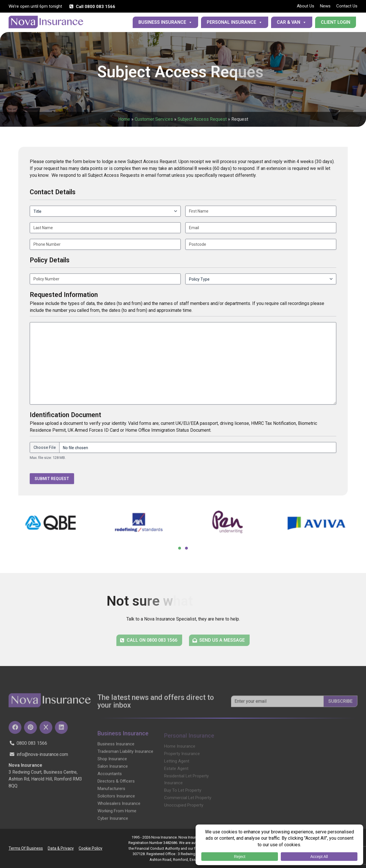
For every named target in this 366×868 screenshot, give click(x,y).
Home (124, 119)
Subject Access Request (202, 119)
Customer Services (154, 119)
